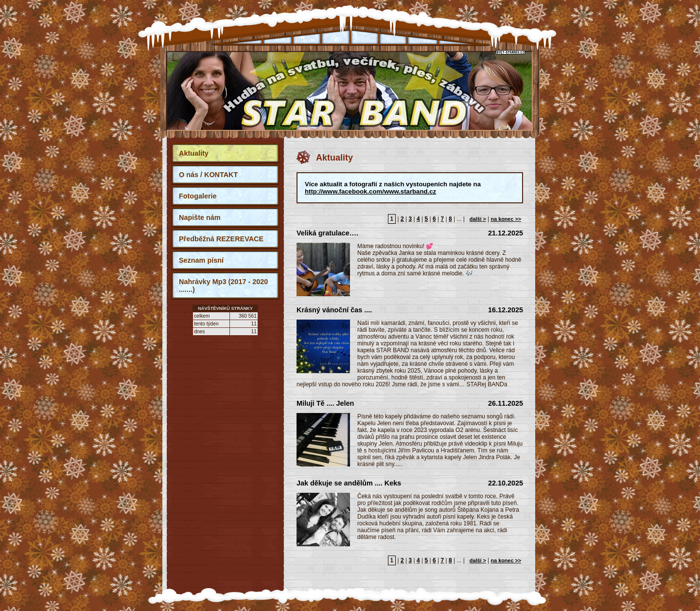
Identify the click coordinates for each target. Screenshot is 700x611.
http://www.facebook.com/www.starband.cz (370, 191)
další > (478, 219)
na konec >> (506, 219)
